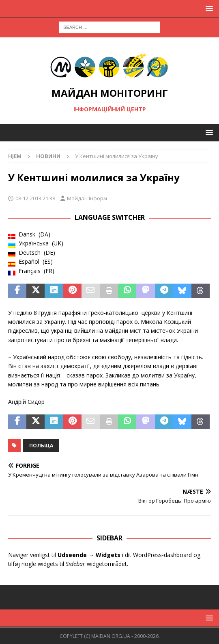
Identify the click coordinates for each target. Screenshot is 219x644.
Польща (41, 446)
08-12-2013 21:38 (35, 198)
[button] (208, 8)
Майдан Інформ (87, 198)
